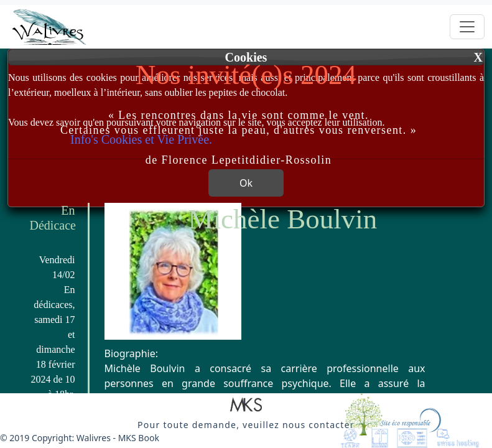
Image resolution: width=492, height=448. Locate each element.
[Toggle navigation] (467, 27)
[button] (246, 406)
